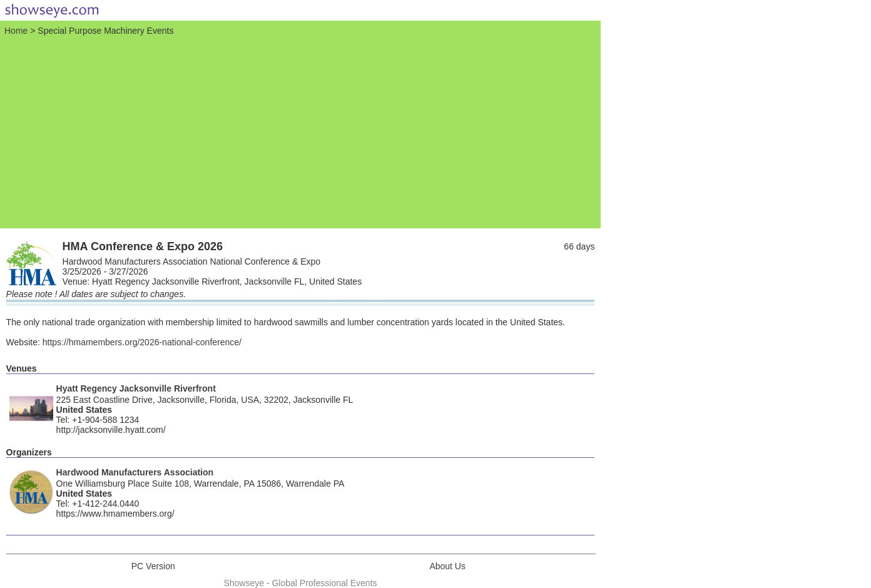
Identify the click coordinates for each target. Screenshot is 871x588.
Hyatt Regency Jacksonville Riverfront (136, 388)
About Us (447, 566)
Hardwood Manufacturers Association (135, 472)
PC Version (153, 566)
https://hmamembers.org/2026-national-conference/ (142, 342)
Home (16, 31)
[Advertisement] (300, 131)
